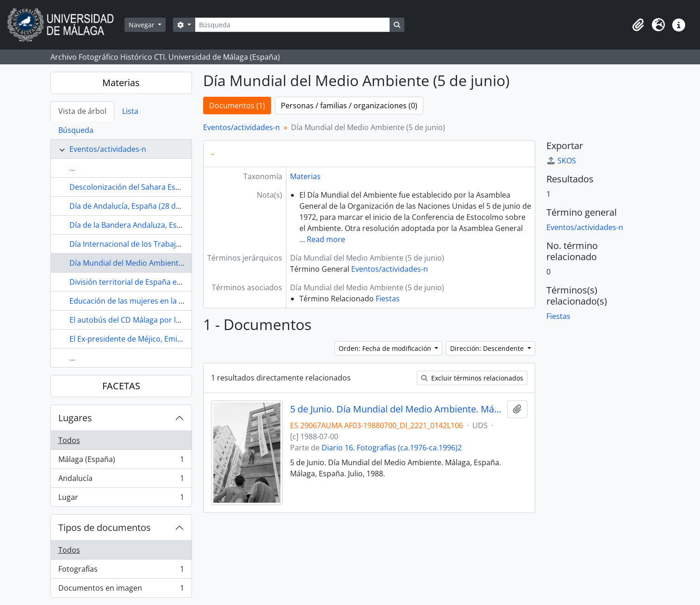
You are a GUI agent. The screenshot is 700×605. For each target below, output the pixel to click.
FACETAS (121, 386)
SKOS (561, 161)
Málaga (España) (121, 461)
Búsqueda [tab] (76, 130)
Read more (326, 239)
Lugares (75, 418)
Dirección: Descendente (488, 348)
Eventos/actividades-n (108, 149)
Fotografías (121, 571)
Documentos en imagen (121, 590)
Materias (121, 83)
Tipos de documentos (105, 527)
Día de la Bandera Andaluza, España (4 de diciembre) (161, 225)
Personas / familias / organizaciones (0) (349, 106)
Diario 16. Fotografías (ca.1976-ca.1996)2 (392, 448)
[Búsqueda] (292, 25)
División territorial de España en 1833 (135, 282)
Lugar (121, 499)
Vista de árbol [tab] (82, 111)
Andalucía (121, 480)
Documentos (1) (237, 106)
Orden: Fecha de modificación (386, 348)
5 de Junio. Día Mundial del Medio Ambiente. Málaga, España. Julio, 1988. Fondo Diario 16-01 (397, 409)
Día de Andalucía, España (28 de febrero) (140, 206)
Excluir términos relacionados (472, 378)
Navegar (142, 25)
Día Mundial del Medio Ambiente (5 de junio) (146, 263)
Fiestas (388, 299)
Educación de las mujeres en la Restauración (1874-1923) (168, 301)
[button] (638, 25)
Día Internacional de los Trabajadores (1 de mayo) (156, 244)
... (72, 168)
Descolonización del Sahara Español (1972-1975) (153, 187)
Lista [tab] (130, 111)
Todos (69, 440)
